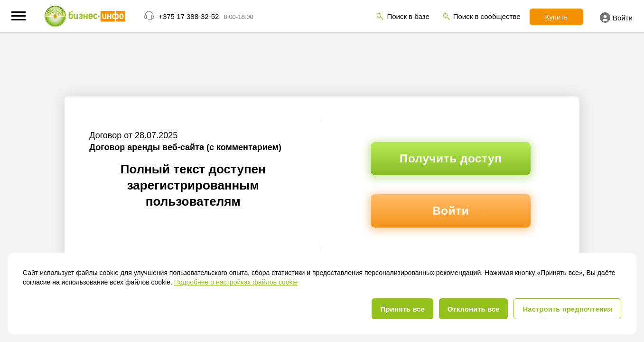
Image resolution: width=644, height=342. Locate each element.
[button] (19, 16)
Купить (556, 17)
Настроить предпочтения (567, 309)
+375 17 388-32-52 (189, 16)
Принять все (402, 309)
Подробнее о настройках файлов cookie (236, 282)
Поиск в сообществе (487, 16)
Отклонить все (474, 309)
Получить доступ (451, 158)
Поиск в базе (408, 16)
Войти (616, 18)
